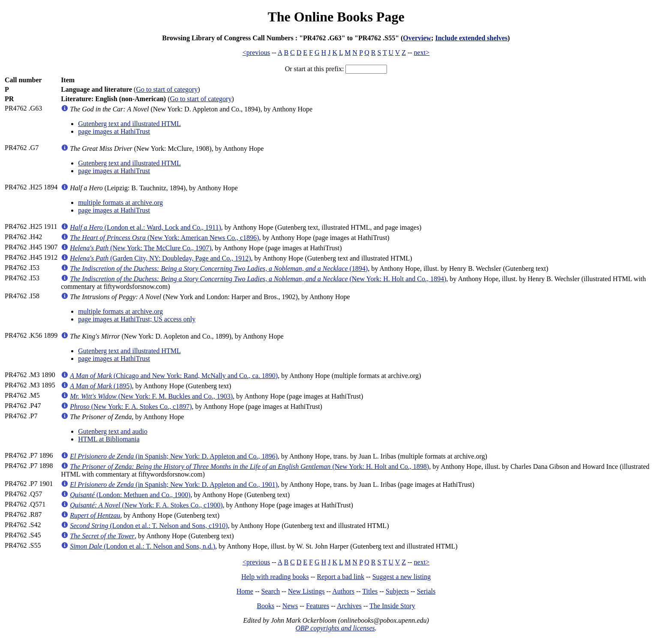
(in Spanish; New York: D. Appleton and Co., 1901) (174, 484)
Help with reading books (275, 577)
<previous (256, 52)
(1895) (101, 386)
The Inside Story (392, 606)
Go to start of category (167, 89)
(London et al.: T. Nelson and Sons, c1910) (149, 526)
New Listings (306, 591)
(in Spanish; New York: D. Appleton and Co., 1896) (174, 456)
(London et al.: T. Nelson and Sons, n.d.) (142, 546)
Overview (417, 38)
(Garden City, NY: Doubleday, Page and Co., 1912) (160, 258)
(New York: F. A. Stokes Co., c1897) (131, 406)
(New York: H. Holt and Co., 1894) (258, 279)
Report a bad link (340, 577)
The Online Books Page (336, 17)
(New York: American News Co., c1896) (164, 238)
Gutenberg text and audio (113, 431)
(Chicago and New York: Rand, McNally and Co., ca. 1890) (174, 376)
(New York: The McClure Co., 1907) (141, 248)
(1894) (219, 268)
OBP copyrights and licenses (335, 628)
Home (245, 591)
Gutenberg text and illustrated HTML (129, 124)
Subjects (397, 591)
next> (422, 52)
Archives (349, 606)
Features (318, 606)
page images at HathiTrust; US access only (137, 319)
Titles (370, 591)
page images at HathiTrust (114, 131)
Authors (343, 591)
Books (265, 606)
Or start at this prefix (313, 69)
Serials (426, 591)
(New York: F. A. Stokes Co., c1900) (146, 505)
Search (271, 591)
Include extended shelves (471, 38)
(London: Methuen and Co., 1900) (130, 495)
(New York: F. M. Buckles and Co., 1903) (151, 396)
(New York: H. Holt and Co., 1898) (249, 466)
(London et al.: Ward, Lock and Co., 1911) (145, 227)
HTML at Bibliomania (109, 439)
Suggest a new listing (402, 577)
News (290, 606)
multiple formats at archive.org (120, 202)
